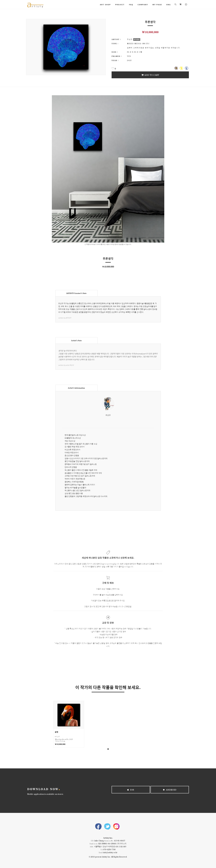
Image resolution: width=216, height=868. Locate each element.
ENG (168, 4)
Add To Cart (150, 75)
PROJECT (120, 4)
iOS (131, 790)
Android (170, 790)
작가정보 (137, 39)
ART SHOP (105, 4)
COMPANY (143, 4)
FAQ (131, 4)
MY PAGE (157, 4)
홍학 (56, 732)
